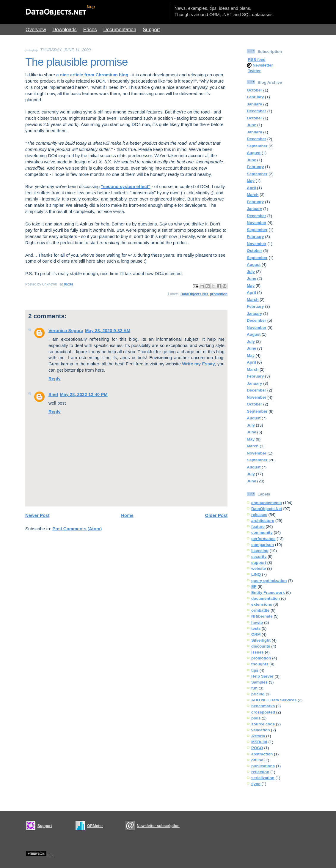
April (251, 188)
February (255, 97)
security (259, 557)
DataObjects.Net (194, 294)
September (257, 146)
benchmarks (263, 706)
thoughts (260, 664)
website (259, 568)
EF (254, 587)
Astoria (258, 736)
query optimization (269, 581)
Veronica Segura (66, 330)
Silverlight (261, 640)
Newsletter (263, 65)
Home (127, 515)
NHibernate (262, 616)
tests (256, 628)
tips (255, 670)
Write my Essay (198, 364)
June (251, 125)
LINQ (256, 574)
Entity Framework (268, 592)
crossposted (263, 712)
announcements (267, 503)
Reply (55, 379)
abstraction (262, 754)
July (251, 272)
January (255, 104)
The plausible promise (76, 62)
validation (261, 730)
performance (263, 539)
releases (259, 515)
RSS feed (257, 60)
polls (256, 718)
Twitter (254, 71)
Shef (53, 394)
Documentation (120, 29)
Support (151, 29)
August (254, 153)
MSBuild (259, 742)
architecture (263, 521)
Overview (36, 29)
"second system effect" (125, 186)
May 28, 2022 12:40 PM (84, 394)
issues (258, 652)
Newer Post (37, 515)
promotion (219, 294)
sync (256, 784)
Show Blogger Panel (317, 8)
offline (257, 760)
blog (91, 7)
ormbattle (260, 610)
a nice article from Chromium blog (92, 75)
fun (254, 688)
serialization (263, 778)
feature (258, 527)
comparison (263, 545)
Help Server (262, 676)
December (256, 111)
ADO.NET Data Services (274, 700)
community (262, 532)
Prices (90, 29)
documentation (266, 598)
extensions (262, 604)
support (259, 562)
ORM (256, 634)
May (251, 181)
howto (257, 622)
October (255, 90)
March (253, 195)
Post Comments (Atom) (77, 529)
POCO (257, 748)
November (257, 223)
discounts (261, 646)
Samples (259, 682)
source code (263, 724)
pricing (258, 694)
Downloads (65, 29)
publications (263, 766)
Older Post (216, 515)
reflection (260, 772)
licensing (260, 551)
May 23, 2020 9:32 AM (108, 330)
